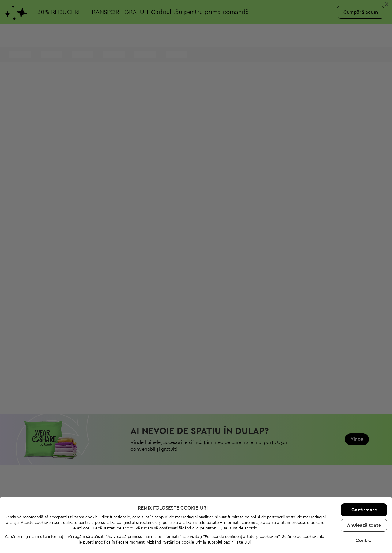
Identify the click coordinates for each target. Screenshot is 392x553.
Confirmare (364, 491)
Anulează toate (364, 506)
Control (364, 522)
